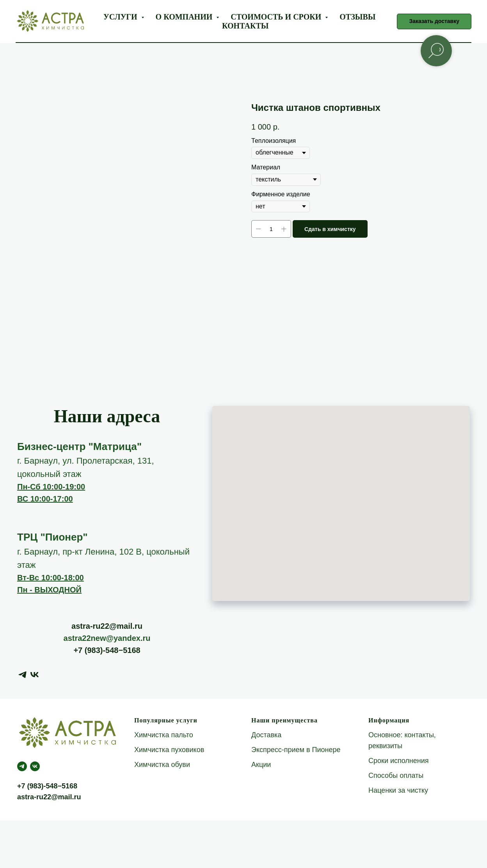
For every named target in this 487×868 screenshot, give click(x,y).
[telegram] (22, 675)
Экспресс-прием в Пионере (296, 750)
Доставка (266, 735)
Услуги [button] (121, 17)
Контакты (245, 26)
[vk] (35, 675)
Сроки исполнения (399, 761)
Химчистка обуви (162, 765)
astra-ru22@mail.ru (107, 626)
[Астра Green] (35, 766)
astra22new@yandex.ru (107, 638)
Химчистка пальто (164, 735)
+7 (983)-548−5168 (107, 650)
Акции (261, 765)
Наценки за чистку (398, 790)
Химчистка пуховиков (169, 750)
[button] (434, 21)
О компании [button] (185, 17)
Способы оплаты (396, 776)
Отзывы (357, 17)
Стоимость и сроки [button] (277, 17)
